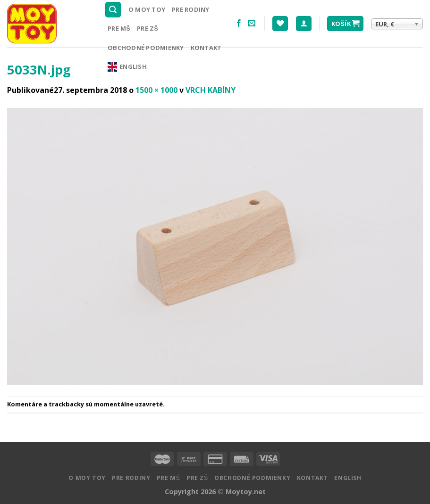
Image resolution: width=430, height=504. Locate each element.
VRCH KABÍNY (211, 90)
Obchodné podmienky (146, 48)
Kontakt (206, 48)
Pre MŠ (119, 28)
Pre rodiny (191, 9)
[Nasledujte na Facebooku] (239, 24)
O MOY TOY (147, 9)
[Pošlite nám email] (252, 24)
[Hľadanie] (113, 10)
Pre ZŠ (148, 28)
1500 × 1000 (156, 90)
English (127, 67)
